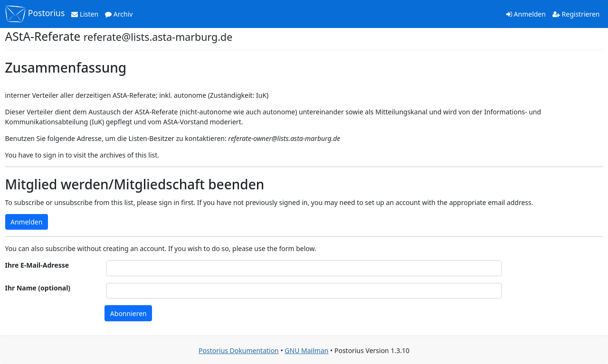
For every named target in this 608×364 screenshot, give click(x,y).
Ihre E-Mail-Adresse (37, 265)
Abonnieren (128, 313)
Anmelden (526, 14)
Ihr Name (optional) (38, 288)
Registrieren (576, 14)
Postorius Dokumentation (239, 350)
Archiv (119, 14)
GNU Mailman (306, 350)
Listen (85, 14)
